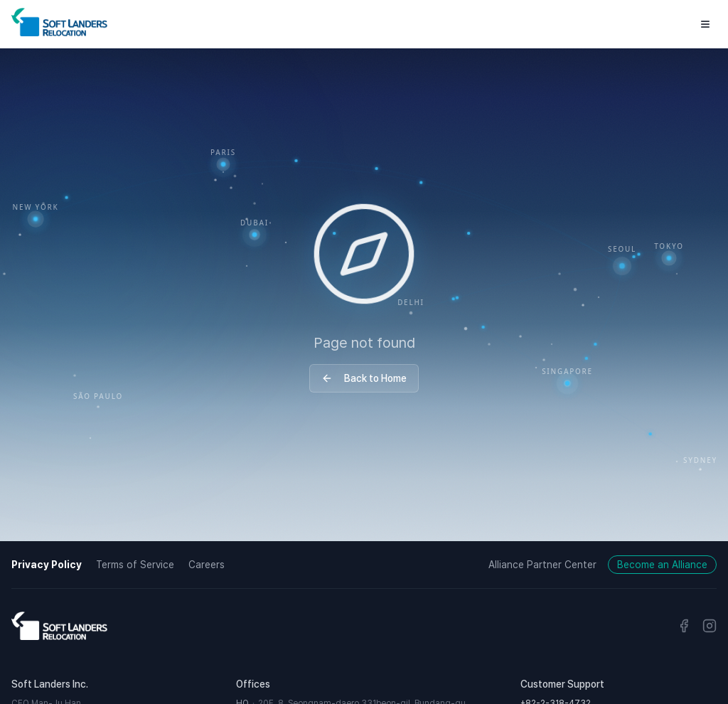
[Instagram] (710, 626)
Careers (207, 565)
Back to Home (364, 378)
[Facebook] (684, 626)
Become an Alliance (662, 565)
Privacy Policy (47, 565)
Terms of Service (135, 565)
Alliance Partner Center (542, 565)
